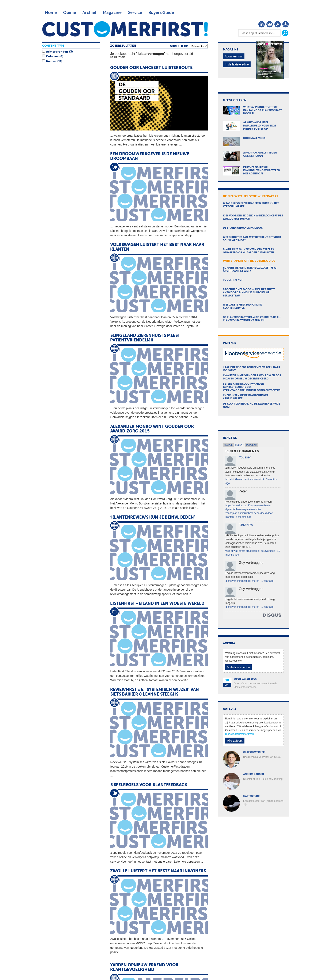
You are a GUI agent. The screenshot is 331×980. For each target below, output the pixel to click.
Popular (252, 445)
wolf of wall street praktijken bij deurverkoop (250, 551)
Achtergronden (57, 52)
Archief (89, 13)
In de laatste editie (237, 64)
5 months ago (244, 517)
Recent (239, 445)
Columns (52, 56)
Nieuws (51, 61)
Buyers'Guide (161, 13)
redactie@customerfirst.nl (240, 734)
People (228, 445)
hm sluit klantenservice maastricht (245, 479)
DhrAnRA (246, 525)
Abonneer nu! (234, 56)
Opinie (70, 13)
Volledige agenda (238, 667)
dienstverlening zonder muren (242, 581)
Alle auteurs (235, 741)
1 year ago (267, 581)
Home (51, 13)
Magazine (112, 13)
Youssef (245, 457)
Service (135, 13)
